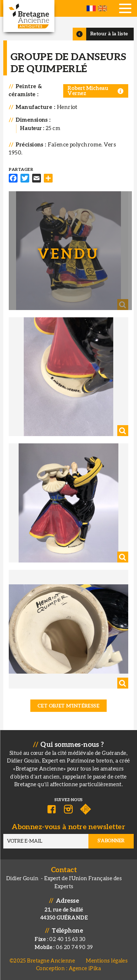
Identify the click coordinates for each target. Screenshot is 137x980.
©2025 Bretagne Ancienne (42, 961)
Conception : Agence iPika (68, 969)
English (102, 8)
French (91, 8)
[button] (68, 251)
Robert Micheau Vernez (88, 91)
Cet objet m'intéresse (69, 706)
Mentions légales (107, 961)
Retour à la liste (109, 34)
